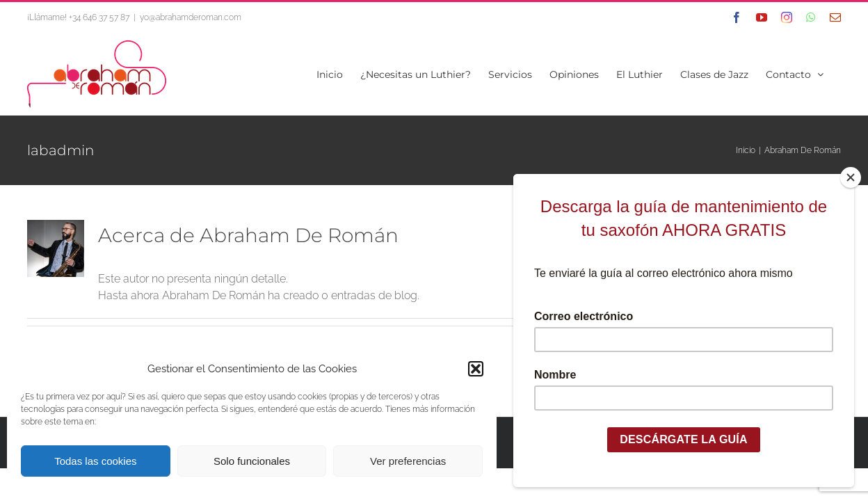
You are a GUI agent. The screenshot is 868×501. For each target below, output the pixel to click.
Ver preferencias (408, 461)
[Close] (851, 177)
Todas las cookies (95, 461)
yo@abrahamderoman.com (191, 17)
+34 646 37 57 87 (99, 17)
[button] (476, 369)
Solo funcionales (252, 461)
